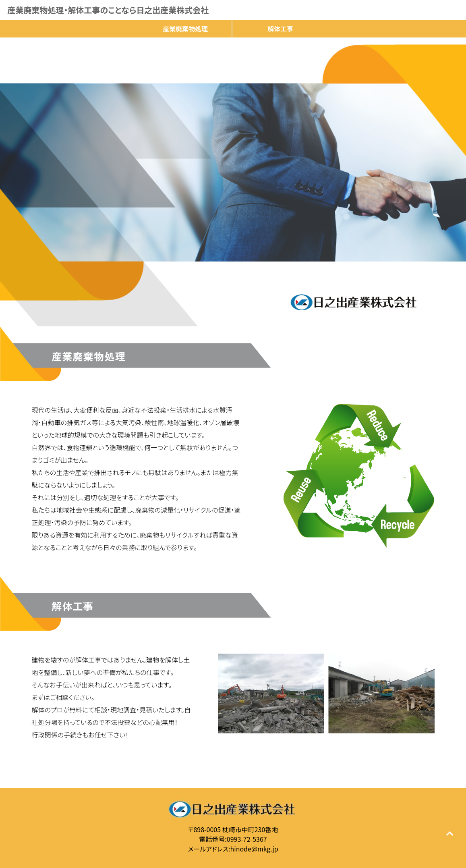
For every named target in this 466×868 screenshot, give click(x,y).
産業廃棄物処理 (185, 29)
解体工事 (280, 29)
